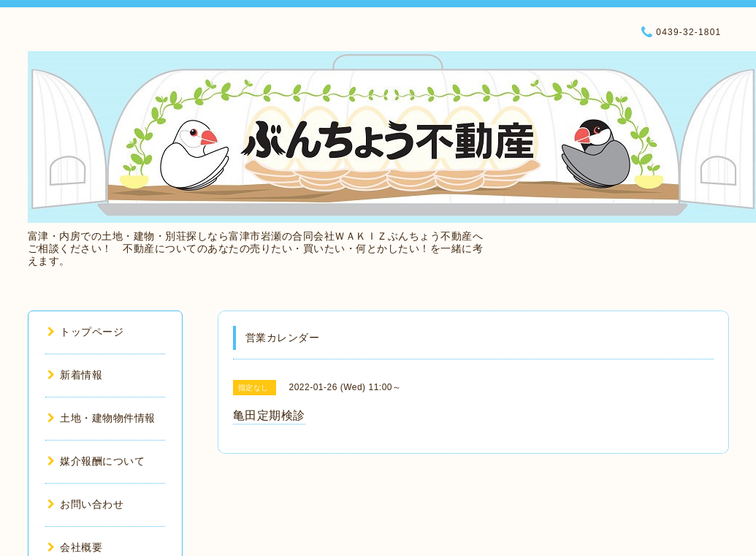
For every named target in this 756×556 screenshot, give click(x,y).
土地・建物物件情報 (102, 418)
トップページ (86, 332)
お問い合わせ (86, 504)
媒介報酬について (96, 461)
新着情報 (75, 375)
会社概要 (75, 547)
